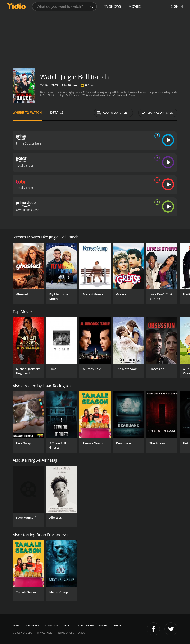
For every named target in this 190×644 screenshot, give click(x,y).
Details (57, 113)
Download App (84, 625)
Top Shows (32, 625)
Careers (117, 625)
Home (16, 625)
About (103, 625)
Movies (135, 6)
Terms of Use (66, 633)
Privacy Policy (45, 633)
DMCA (81, 633)
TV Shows (113, 6)
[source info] (156, 136)
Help (67, 625)
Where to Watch (27, 113)
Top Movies (51, 625)
